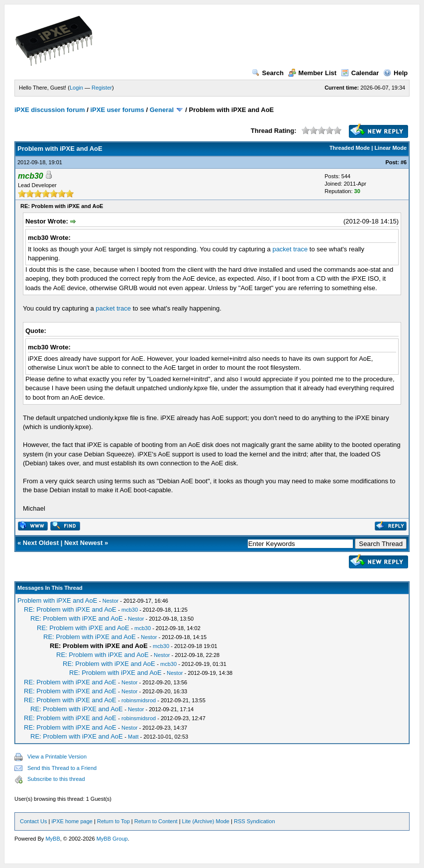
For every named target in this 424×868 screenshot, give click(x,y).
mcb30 (130, 610)
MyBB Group (112, 839)
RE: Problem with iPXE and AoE (70, 609)
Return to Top (113, 821)
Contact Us (33, 821)
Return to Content (156, 821)
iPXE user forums (117, 110)
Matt (133, 737)
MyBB (53, 839)
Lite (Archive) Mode (206, 821)
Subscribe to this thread (56, 779)
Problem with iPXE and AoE (57, 600)
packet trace (290, 249)
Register (102, 88)
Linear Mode (390, 148)
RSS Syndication (255, 821)
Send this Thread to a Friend (62, 768)
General (162, 110)
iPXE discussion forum (50, 110)
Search (268, 73)
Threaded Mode (350, 148)
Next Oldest (41, 543)
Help (395, 73)
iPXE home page (72, 821)
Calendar (360, 73)
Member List (313, 73)
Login (76, 88)
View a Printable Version (57, 757)
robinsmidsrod (139, 700)
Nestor (110, 601)
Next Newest (83, 543)
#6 (404, 162)
